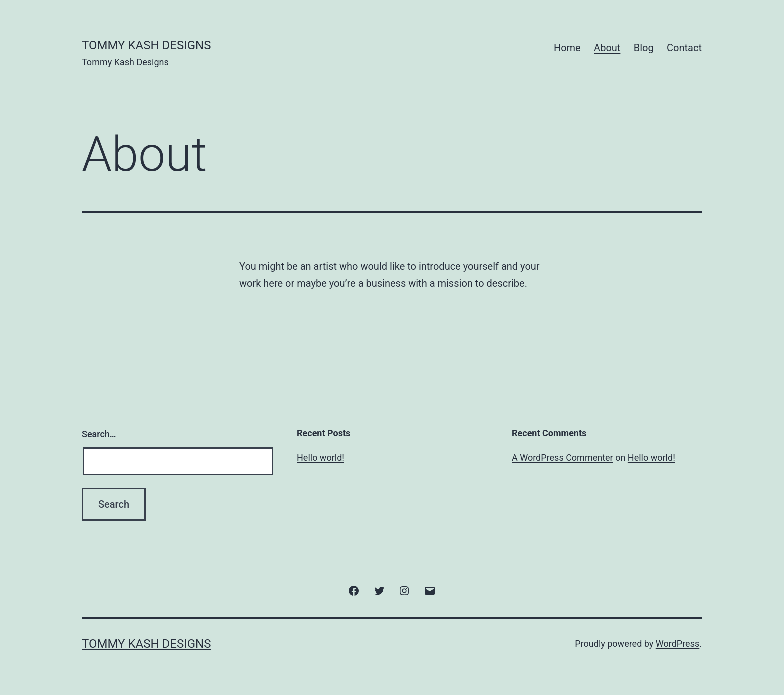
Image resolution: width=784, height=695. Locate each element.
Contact (684, 48)
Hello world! (321, 458)
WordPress (678, 644)
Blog (644, 48)
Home (567, 48)
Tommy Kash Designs (146, 45)
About (607, 48)
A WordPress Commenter (563, 458)
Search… (99, 434)
